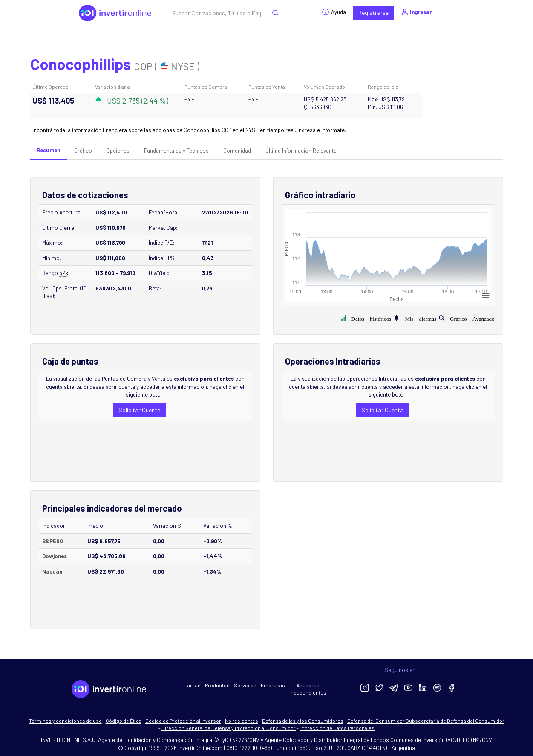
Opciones (118, 151)
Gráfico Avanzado (472, 318)
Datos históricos (372, 318)
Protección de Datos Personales (337, 728)
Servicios (245, 685)
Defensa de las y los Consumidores (303, 721)
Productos (217, 685)
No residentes (242, 721)
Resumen (48, 150)
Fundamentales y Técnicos (176, 151)
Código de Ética (124, 721)
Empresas (273, 685)
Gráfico (83, 151)
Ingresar (416, 12)
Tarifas (193, 685)
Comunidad (237, 151)
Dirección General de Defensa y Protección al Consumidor (229, 728)
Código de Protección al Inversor (183, 721)
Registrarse (373, 13)
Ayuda (334, 12)
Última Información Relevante (301, 151)
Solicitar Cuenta (140, 410)
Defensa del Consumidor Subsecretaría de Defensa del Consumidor (426, 721)
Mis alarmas (421, 318)
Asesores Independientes (308, 689)
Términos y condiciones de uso (65, 721)
